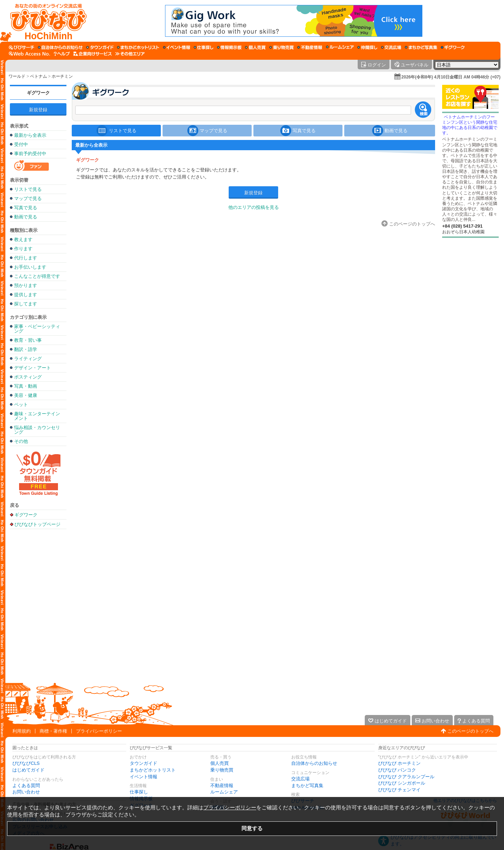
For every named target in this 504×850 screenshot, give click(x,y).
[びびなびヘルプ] (62, 54)
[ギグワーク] (453, 47)
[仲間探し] (367, 47)
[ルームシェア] (340, 47)
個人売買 (219, 763)
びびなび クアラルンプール (406, 777)
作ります (23, 249)
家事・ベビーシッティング (37, 329)
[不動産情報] (310, 47)
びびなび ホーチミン (400, 763)
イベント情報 (143, 777)
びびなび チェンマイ (400, 790)
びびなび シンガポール (402, 783)
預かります (26, 285)
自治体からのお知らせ (314, 763)
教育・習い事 (28, 340)
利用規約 (22, 731)
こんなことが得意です (37, 276)
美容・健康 (26, 395)
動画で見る (26, 217)
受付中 (21, 144)
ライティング (28, 359)
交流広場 (300, 779)
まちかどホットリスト (153, 770)
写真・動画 (26, 386)
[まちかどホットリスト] (138, 47)
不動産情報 (222, 785)
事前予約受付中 (30, 154)
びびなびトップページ (37, 524)
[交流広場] (391, 47)
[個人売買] (255, 47)
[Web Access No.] (30, 54)
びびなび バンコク (397, 770)
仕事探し (139, 792)
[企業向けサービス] (93, 54)
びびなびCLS (26, 763)
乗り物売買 (222, 770)
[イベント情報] (177, 47)
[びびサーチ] (22, 47)
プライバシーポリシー (99, 731)
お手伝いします (30, 267)
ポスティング (28, 377)
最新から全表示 (30, 135)
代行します (26, 258)
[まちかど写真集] (421, 47)
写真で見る (26, 208)
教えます (23, 239)
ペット (21, 405)
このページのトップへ (470, 731)
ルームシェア (224, 792)
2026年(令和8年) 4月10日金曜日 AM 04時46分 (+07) (451, 77)
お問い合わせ (26, 792)
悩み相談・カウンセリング (37, 430)
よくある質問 (26, 785)
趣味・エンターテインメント (37, 416)
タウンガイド (143, 763)
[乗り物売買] (282, 47)
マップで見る (28, 198)
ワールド (17, 76)
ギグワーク (38, 93)
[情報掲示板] (229, 47)
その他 (21, 441)
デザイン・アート (33, 368)
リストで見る (28, 189)
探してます (26, 304)
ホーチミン (62, 76)
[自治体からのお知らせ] (60, 47)
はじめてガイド (28, 770)
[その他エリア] (130, 54)
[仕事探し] (204, 47)
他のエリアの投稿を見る (254, 207)
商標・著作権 (53, 731)
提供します (26, 295)
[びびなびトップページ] (45, 21)
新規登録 (38, 110)
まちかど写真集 (307, 785)
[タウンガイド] (100, 47)
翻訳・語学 (26, 349)
